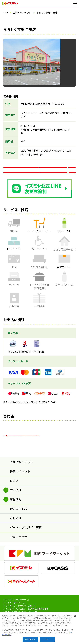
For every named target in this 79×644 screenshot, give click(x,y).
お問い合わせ (18, 561)
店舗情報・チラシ (22, 12)
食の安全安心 (18, 533)
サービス (16, 514)
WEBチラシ (39, 171)
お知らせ (16, 542)
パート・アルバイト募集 (26, 552)
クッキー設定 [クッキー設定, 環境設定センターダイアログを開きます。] (30, 641)
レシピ (14, 505)
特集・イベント (20, 495)
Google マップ (39, 186)
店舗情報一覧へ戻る (22, 456)
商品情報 (16, 524)
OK (47, 641)
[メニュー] (75, 3)
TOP (6, 12)
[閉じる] (75, 617)
